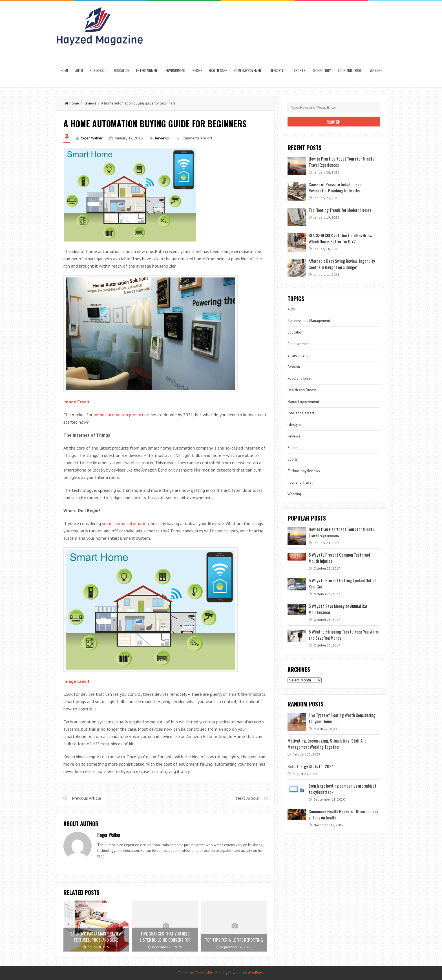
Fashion (294, 367)
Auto (79, 70)
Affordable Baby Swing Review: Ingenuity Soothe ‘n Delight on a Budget (342, 264)
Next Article (247, 798)
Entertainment (148, 70)
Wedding (376, 70)
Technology (322, 70)
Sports (300, 70)
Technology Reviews (304, 471)
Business (97, 70)
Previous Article (87, 798)
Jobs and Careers (301, 413)
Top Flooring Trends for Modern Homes (340, 210)
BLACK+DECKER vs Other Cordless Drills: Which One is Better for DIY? (340, 238)
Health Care (218, 70)
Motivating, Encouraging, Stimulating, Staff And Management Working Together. (327, 744)
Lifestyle (277, 70)
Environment (176, 70)
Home (65, 70)
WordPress (256, 973)
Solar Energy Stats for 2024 (311, 766)
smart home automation (125, 523)
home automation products (120, 415)
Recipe (197, 70)
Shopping (295, 448)
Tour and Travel (350, 70)
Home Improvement (248, 70)
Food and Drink (300, 378)
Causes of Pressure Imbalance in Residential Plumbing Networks (335, 187)
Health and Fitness (302, 390)
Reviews (90, 103)
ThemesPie (204, 973)
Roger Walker (91, 138)
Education (122, 70)
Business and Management (309, 321)
